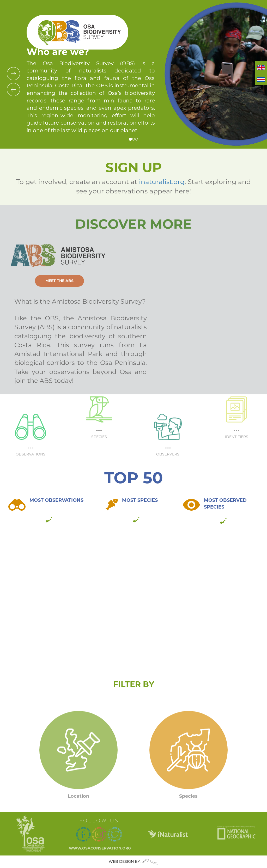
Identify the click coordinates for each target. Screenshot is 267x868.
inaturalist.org (162, 182)
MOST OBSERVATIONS (56, 500)
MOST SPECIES (140, 500)
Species (188, 805)
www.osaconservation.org (100, 848)
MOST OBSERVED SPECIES (225, 504)
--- (99, 421)
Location (78, 805)
